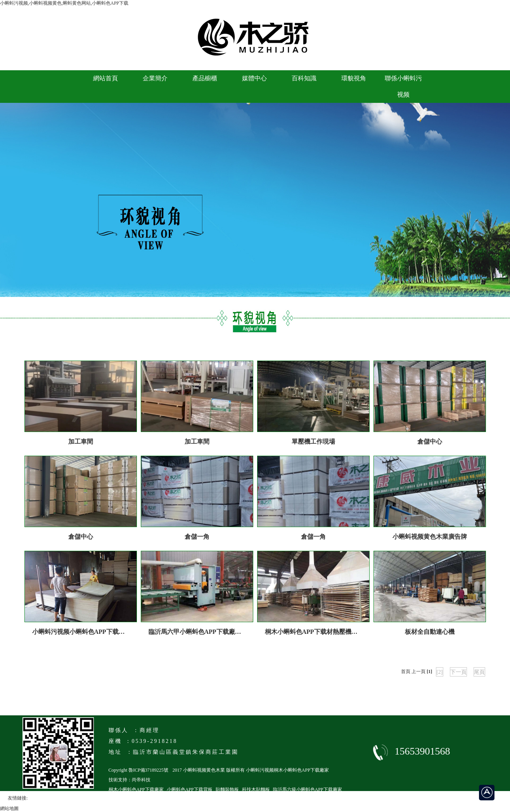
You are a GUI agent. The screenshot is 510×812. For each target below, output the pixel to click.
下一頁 (458, 672)
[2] (439, 672)
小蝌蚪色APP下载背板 (190, 789)
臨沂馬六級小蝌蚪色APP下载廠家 (308, 789)
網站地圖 (9, 809)
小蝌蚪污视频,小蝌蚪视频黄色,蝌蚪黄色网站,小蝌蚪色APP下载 (64, 3)
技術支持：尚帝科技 (130, 780)
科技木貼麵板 (256, 789)
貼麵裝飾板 (227, 789)
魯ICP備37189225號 (148, 770)
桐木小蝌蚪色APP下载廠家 (136, 789)
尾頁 (479, 672)
